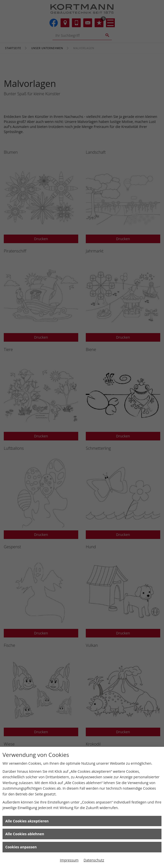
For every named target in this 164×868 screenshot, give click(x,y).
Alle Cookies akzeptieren (27, 821)
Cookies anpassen (21, 847)
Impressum (69, 860)
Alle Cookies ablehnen (25, 834)
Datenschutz (94, 860)
